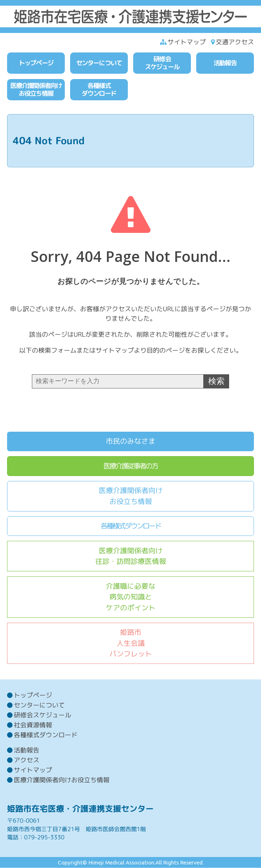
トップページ (33, 695)
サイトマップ (187, 42)
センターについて (39, 705)
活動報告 (27, 750)
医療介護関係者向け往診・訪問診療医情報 (131, 556)
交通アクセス (235, 42)
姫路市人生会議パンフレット (131, 643)
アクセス (27, 760)
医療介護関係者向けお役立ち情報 (131, 496)
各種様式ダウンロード (131, 526)
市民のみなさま (131, 441)
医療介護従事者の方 (130, 466)
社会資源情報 (33, 725)
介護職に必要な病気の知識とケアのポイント (131, 597)
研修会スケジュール (42, 715)
